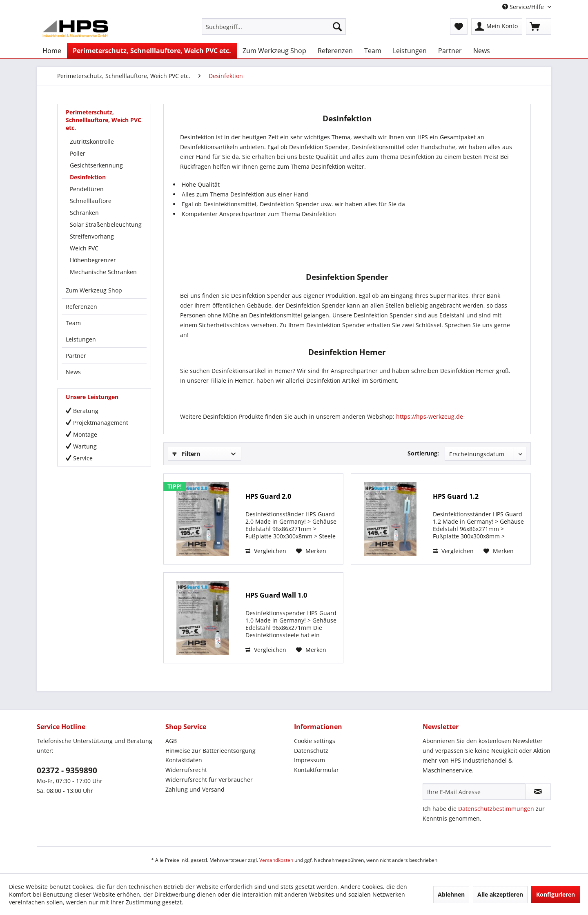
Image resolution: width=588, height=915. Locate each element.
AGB (171, 741)
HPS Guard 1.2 (456, 497)
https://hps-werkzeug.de (430, 416)
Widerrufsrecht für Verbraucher (209, 780)
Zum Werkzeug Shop (94, 290)
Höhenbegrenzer (93, 260)
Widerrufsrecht (186, 770)
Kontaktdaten (184, 760)
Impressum (310, 760)
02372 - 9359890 (67, 770)
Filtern (186, 454)
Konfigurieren (556, 894)
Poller (78, 153)
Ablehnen (451, 894)
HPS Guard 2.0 (268, 497)
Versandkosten (276, 860)
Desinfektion (88, 177)
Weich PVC (84, 248)
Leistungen (81, 339)
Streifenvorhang (92, 236)
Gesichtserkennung (96, 165)
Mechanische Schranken (103, 272)
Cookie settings (315, 741)
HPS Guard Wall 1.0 (276, 595)
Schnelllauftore (91, 201)
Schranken (84, 213)
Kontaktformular (316, 770)
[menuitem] (274, 27)
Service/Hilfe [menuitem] (524, 7)
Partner (76, 356)
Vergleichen (266, 551)
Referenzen (81, 307)
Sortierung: (423, 453)
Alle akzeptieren (500, 894)
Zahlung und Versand (195, 789)
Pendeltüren (87, 189)
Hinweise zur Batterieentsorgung (210, 751)
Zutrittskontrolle (92, 142)
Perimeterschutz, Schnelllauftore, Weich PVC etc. (104, 120)
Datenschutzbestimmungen (496, 809)
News (73, 372)
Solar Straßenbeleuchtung (106, 224)
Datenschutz (311, 751)
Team (73, 323)
